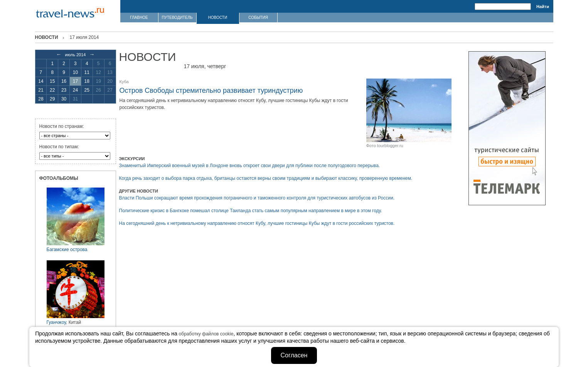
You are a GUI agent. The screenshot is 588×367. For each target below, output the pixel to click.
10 (75, 72)
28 (41, 99)
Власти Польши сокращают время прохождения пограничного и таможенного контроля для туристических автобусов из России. (257, 198)
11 (87, 72)
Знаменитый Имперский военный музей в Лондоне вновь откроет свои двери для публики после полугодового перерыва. (250, 166)
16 (64, 81)
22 (52, 90)
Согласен (294, 355)
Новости (47, 37)
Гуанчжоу (56, 322)
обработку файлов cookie (206, 334)
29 (52, 99)
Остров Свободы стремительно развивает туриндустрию (211, 90)
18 (87, 81)
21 (41, 90)
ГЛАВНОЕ (139, 18)
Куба (124, 82)
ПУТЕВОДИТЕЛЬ (177, 18)
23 (64, 90)
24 (75, 90)
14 (41, 81)
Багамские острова (67, 250)
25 (87, 90)
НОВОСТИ (218, 18)
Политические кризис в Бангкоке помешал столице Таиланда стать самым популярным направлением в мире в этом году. (251, 211)
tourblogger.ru (390, 146)
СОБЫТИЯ (258, 18)
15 (52, 81)
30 (64, 99)
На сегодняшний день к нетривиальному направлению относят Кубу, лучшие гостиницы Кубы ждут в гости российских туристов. (257, 223)
